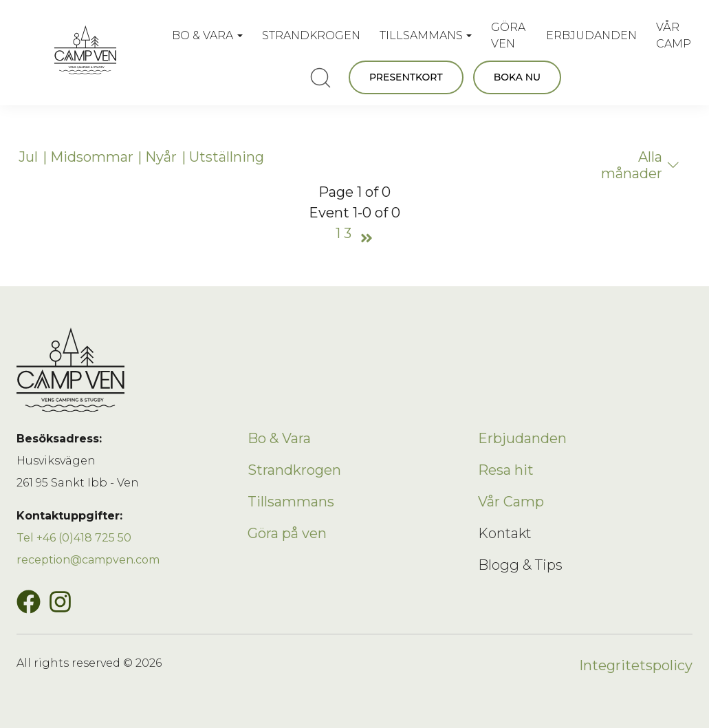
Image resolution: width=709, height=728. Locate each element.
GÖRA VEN (508, 35)
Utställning (227, 157)
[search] (320, 78)
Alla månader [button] (641, 165)
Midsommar (92, 157)
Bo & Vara (279, 438)
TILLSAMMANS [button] (421, 35)
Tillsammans (291, 502)
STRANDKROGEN (311, 35)
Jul (28, 157)
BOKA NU (517, 77)
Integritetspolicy (636, 665)
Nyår (161, 157)
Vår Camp (511, 502)
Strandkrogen (294, 470)
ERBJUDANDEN (591, 35)
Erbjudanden (522, 438)
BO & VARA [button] (203, 35)
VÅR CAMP (674, 35)
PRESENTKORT (406, 77)
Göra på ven (287, 533)
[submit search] (320, 78)
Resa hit (506, 470)
